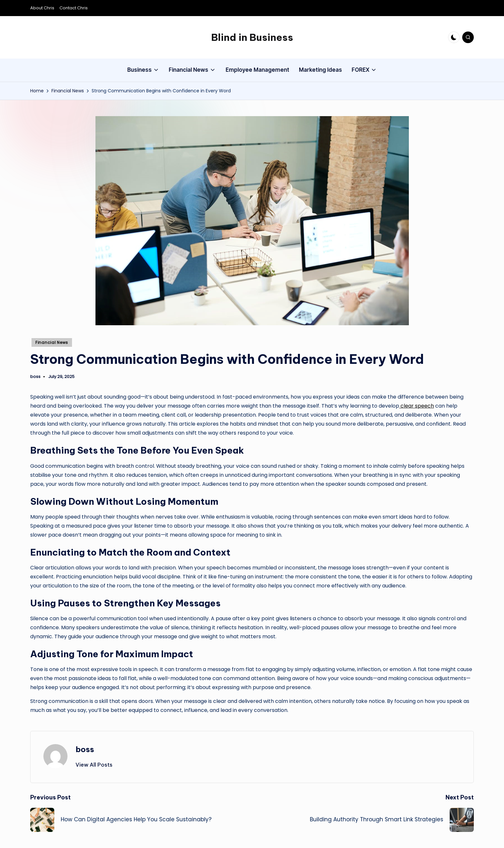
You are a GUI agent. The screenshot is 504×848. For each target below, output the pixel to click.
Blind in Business (252, 37)
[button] (94, 765)
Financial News (52, 342)
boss (85, 749)
